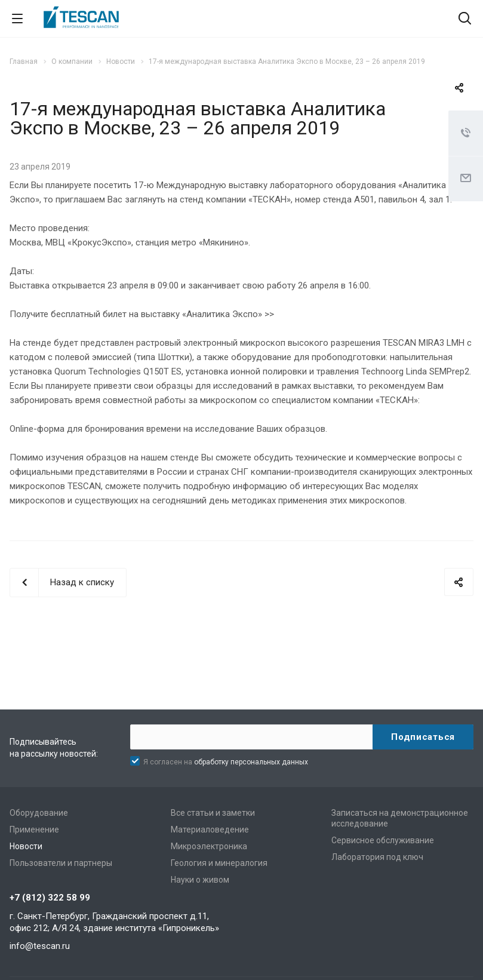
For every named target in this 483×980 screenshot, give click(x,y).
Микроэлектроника (209, 846)
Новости (26, 846)
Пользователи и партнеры (61, 863)
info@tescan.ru (40, 946)
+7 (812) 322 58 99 (50, 898)
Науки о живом (200, 880)
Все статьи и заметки (213, 813)
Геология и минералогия (219, 863)
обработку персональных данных (251, 762)
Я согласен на (226, 762)
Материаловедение (210, 830)
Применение (34, 830)
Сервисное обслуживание (383, 840)
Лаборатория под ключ (377, 857)
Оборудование (39, 813)
